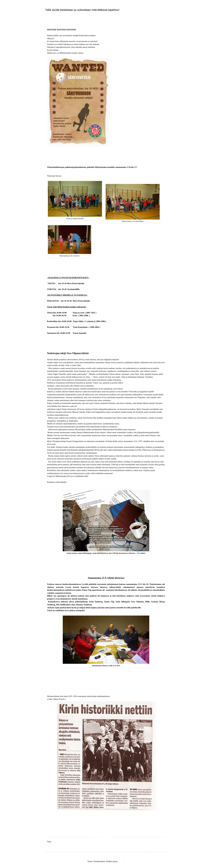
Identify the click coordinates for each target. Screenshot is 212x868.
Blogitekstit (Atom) (59, 842)
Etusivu (106, 837)
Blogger (121, 861)
